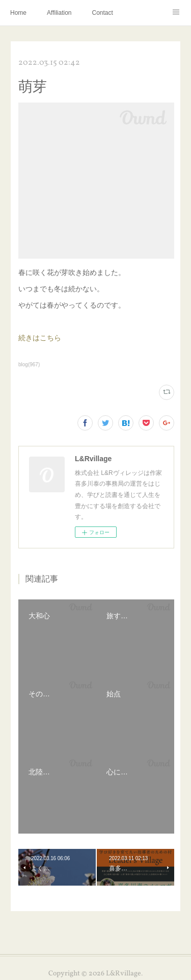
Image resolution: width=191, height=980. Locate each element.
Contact (103, 13)
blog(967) (29, 365)
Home (18, 13)
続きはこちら (40, 338)
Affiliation (59, 13)
